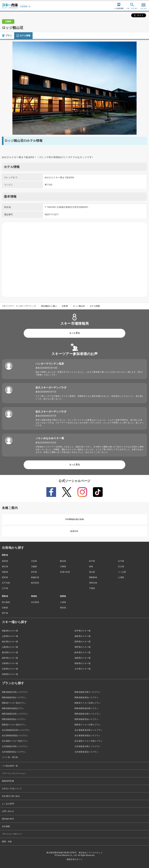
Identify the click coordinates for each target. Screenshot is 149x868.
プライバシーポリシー (12, 834)
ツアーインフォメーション (14, 773)
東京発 (5, 566)
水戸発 (121, 561)
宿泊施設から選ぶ (49, 306)
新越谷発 (35, 577)
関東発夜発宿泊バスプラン (87, 697)
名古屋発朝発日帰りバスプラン (16, 730)
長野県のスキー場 (83, 647)
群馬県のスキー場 (83, 642)
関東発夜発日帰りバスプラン (87, 692)
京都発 (5, 608)
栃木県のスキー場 (10, 642)
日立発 (121, 566)
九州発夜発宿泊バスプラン (87, 752)
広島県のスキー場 (10, 669)
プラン (7, 36)
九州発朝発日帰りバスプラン (15, 746)
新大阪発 (6, 602)
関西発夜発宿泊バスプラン (14, 719)
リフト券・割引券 (10, 757)
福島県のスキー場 (83, 636)
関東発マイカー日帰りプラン (87, 703)
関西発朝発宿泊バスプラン (87, 719)
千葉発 (92, 588)
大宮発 (34, 561)
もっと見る (75, 333)
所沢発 (34, 572)
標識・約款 (7, 842)
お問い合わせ (8, 811)
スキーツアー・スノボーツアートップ (19, 306)
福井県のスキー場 (10, 658)
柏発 (91, 566)
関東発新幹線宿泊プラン (13, 708)
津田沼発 (93, 583)
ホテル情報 (23, 36)
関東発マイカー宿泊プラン (14, 703)
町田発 (5, 577)
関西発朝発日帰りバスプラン (15, 714)
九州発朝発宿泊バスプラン (14, 752)
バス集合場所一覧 (10, 766)
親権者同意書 (8, 781)
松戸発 (92, 561)
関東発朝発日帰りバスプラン (15, 692)
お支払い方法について (12, 789)
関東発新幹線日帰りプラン (87, 708)
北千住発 (6, 583)
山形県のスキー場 (10, 636)
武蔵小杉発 (65, 572)
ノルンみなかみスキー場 (50, 438)
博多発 (63, 608)
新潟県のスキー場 (10, 652)
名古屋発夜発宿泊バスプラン (87, 736)
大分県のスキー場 (83, 669)
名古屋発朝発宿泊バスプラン (15, 736)
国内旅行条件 (8, 819)
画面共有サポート (75, 859)
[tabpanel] (74, 88)
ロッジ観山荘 (79, 306)
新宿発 (5, 561)
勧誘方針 (74, 531)
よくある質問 (8, 804)
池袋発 (5, 572)
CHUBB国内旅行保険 (74, 519)
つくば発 (122, 572)
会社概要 (6, 826)
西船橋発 (93, 577)
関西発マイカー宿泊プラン (14, 725)
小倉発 (63, 602)
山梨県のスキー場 (10, 647)
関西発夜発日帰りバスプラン (87, 714)
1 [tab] (74, 130)
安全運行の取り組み (11, 796)
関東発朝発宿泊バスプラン (14, 697)
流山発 (92, 572)
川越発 (34, 566)
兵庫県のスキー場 (10, 663)
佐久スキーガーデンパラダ (51, 388)
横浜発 (63, 561)
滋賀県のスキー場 (83, 658)
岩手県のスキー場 (83, 631)
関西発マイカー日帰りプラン (87, 725)
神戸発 (5, 613)
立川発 (5, 588)
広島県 (65, 306)
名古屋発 (35, 602)
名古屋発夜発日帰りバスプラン (88, 730)
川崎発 (63, 566)
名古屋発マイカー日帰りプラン (88, 741)
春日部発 (35, 583)
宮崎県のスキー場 (10, 674)
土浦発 (121, 577)
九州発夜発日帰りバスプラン (87, 746)
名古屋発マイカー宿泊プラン (15, 741)
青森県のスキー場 (10, 631)
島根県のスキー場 (83, 663)
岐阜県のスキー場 (83, 652)
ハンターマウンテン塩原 (50, 364)
